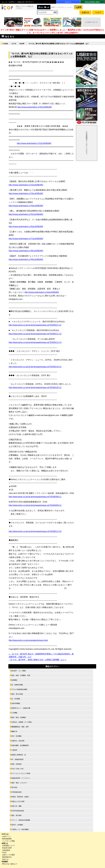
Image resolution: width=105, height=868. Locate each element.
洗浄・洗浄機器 (16, 736)
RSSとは (5, 859)
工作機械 (14, 713)
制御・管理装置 (16, 764)
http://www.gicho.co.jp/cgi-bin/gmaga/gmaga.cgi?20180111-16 (35, 531)
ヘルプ (4, 852)
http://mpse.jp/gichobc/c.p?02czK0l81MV (35, 107)
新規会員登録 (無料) (92, 2)
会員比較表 (6, 850)
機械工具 (14, 731)
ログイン (68, 2)
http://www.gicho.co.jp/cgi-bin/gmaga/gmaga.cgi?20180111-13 (35, 334)
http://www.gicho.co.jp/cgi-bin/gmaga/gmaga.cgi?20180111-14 (35, 342)
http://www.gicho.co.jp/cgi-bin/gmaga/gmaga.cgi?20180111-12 (35, 325)
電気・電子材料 (16, 815)
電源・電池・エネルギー (19, 783)
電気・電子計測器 (17, 694)
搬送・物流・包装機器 (19, 717)
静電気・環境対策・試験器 (20, 797)
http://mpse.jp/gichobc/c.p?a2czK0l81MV (42, 292)
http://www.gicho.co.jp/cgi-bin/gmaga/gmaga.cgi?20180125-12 (35, 387)
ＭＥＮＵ (8, 36)
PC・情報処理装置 (17, 759)
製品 (41, 7)
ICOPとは (5, 834)
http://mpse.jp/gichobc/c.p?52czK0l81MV (26, 214)
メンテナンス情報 (8, 841)
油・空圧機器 (16, 699)
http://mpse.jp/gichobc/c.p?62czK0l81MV (26, 227)
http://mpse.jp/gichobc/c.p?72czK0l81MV (26, 239)
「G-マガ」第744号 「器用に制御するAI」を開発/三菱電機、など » (38, 660)
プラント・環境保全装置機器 (21, 820)
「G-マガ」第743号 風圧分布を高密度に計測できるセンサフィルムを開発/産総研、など (58, 44)
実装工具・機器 (16, 806)
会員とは (5, 843)
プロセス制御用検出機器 (19, 689)
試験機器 (14, 680)
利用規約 (5, 862)
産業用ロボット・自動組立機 (21, 708)
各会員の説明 (7, 848)
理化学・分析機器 (17, 825)
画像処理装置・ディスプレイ (21, 778)
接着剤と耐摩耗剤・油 (19, 755)
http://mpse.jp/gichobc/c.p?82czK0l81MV (26, 251)
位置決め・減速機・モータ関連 (22, 722)
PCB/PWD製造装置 (18, 811)
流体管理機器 (16, 703)
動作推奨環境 (7, 839)
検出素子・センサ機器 (19, 671)
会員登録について (8, 846)
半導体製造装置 (16, 792)
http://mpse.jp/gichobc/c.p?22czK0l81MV (26, 185)
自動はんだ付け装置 (18, 801)
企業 (47, 7)
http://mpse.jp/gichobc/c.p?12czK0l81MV (34, 143)
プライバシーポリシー (9, 864)
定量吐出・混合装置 (18, 741)
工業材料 (14, 750)
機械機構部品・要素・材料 (20, 727)
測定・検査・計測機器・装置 (21, 675)
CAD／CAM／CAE (17, 769)
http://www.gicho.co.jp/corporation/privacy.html (28, 640)
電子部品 (14, 787)
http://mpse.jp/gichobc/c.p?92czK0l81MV (26, 259)
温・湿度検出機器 (17, 685)
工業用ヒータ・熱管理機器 (20, 829)
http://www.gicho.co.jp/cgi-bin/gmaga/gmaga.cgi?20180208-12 (35, 505)
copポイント (7, 836)
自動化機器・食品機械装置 (20, 745)
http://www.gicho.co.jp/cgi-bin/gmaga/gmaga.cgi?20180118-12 (35, 367)
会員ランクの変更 (8, 855)
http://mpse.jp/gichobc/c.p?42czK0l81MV (26, 206)
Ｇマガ (14, 44)
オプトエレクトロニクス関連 (21, 773)
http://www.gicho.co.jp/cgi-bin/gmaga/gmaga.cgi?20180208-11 (35, 497)
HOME (6, 44)
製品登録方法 (7, 857)
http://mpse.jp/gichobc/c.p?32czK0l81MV (26, 193)
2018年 (22, 44)
